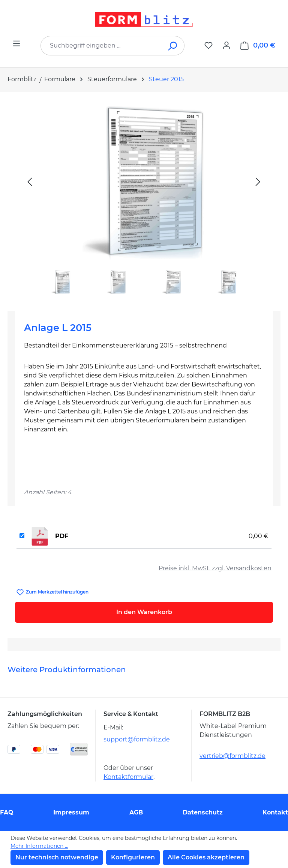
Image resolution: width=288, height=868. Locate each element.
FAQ (7, 812)
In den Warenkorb (144, 612)
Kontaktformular (128, 777)
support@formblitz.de (137, 739)
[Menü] (16, 43)
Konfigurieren (133, 857)
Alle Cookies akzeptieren (206, 857)
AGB (136, 812)
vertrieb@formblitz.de (232, 756)
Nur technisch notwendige (57, 857)
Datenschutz (203, 812)
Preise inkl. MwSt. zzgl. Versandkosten (215, 568)
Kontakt (275, 812)
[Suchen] (173, 46)
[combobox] (101, 46)
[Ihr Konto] (226, 45)
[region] (144, 199)
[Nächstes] (258, 181)
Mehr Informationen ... (39, 846)
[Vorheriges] (30, 181)
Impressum (71, 812)
